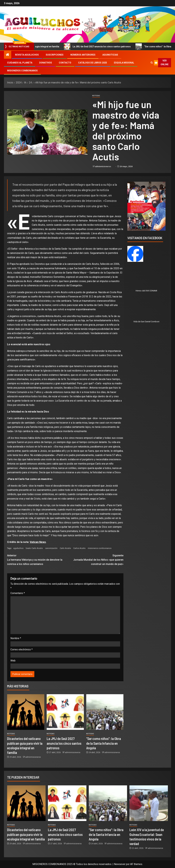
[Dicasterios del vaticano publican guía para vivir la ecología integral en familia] (26, 712)
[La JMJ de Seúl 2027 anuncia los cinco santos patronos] (65, 712)
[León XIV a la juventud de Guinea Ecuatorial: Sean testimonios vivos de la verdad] (149, 803)
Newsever (120, 864)
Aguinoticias (110, 55)
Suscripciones (55, 55)
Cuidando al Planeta (20, 63)
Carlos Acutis (79, 548)
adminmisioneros (103, 167)
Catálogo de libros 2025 (93, 63)
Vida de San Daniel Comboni (146, 322)
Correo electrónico (22, 649)
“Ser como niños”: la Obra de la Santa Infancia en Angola (104, 743)
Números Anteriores (83, 55)
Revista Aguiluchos (27, 55)
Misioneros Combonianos (22, 71)
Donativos (46, 63)
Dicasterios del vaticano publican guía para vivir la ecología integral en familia (26, 834)
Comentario (18, 593)
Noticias (96, 96)
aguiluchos (18, 548)
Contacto (65, 63)
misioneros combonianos (100, 548)
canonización (51, 548)
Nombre (16, 638)
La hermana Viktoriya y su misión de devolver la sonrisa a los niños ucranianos (36, 559)
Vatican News (38, 542)
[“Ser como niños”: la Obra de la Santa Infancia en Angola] (105, 712)
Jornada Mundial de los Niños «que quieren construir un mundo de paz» (94, 559)
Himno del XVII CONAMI (146, 291)
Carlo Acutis (65, 548)
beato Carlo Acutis (34, 548)
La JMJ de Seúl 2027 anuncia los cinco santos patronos (114, 47)
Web (13, 661)
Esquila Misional (124, 63)
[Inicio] (8, 55)
